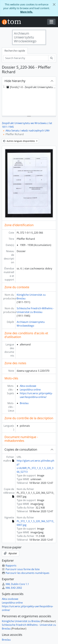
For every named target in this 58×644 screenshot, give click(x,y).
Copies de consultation (21, 449)
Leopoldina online (30, 390)
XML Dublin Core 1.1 (15, 584)
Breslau (24, 403)
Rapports (9, 566)
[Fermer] (54, 4)
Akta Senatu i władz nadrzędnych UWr (28, 131)
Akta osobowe (28, 386)
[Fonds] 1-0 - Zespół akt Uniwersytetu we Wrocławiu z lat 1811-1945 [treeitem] (32, 87)
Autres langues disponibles (19, 141)
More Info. (27, 12)
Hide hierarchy (15, 81)
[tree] (29, 101)
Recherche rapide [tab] (15, 51)
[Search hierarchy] (26, 58)
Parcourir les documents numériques (26, 573)
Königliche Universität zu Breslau (21, 621)
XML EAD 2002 (12, 588)
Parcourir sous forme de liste (21, 569)
